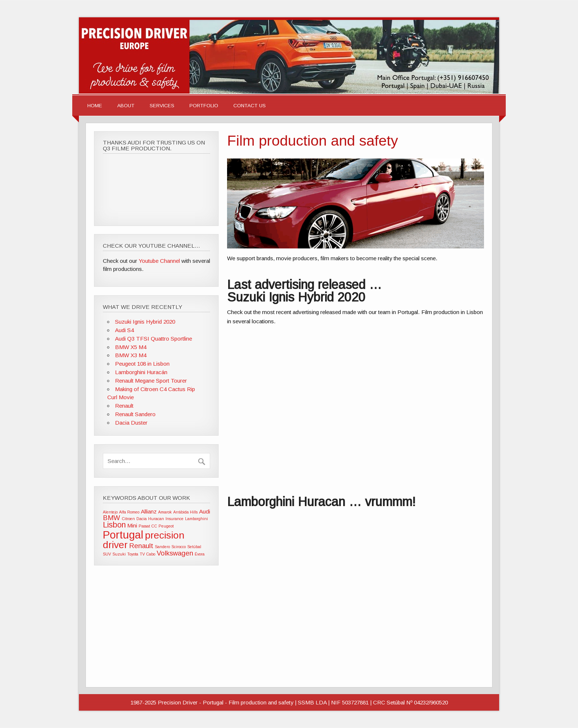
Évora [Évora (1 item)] (200, 554)
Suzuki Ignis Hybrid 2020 (145, 322)
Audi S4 (124, 330)
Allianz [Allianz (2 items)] (149, 511)
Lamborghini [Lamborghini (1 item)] (196, 519)
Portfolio (204, 106)
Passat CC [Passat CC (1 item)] (148, 526)
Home (95, 106)
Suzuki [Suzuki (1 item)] (119, 554)
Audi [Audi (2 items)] (205, 511)
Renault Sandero (135, 414)
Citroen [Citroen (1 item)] (128, 519)
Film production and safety (312, 140)
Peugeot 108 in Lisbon (142, 364)
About (126, 106)
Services (162, 106)
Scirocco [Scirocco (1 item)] (179, 547)
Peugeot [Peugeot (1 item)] (166, 526)
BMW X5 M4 (131, 347)
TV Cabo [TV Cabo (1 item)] (147, 554)
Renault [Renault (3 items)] (141, 546)
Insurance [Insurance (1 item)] (175, 519)
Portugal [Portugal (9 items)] (123, 535)
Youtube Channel (159, 261)
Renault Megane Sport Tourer (151, 381)
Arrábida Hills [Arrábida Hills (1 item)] (185, 512)
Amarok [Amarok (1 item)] (165, 512)
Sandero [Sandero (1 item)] (162, 547)
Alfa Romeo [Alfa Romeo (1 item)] (129, 512)
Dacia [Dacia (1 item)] (142, 519)
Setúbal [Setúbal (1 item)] (194, 547)
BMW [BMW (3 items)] (112, 518)
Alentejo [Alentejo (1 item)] (110, 512)
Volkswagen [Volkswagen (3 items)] (175, 553)
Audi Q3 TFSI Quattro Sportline (154, 339)
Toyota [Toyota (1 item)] (133, 554)
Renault (124, 406)
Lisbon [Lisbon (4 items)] (114, 525)
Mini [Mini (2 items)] (132, 525)
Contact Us (250, 106)
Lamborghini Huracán (141, 372)
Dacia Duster (131, 423)
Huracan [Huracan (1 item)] (156, 519)
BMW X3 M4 (131, 355)
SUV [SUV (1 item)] (107, 554)
